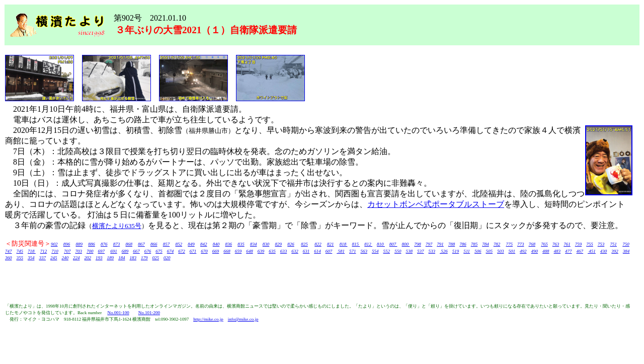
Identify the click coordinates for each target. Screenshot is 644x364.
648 (250, 251)
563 (364, 251)
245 (54, 258)
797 (429, 244)
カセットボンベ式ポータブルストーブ (436, 204)
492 (523, 251)
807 (393, 244)
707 (67, 251)
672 (182, 251)
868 (129, 244)
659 (238, 251)
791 (440, 244)
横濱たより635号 (117, 226)
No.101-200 (149, 313)
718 (32, 251)
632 (295, 251)
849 (191, 244)
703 (79, 251)
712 (44, 251)
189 (111, 258)
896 (67, 244)
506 (478, 251)
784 (486, 244)
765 (544, 244)
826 (291, 244)
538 (410, 251)
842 (204, 244)
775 (510, 244)
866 (154, 244)
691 (114, 251)
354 (31, 258)
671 (193, 251)
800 (406, 244)
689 (125, 251)
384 (626, 251)
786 (463, 244)
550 (398, 251)
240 (65, 258)
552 (387, 251)
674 (171, 251)
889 (79, 244)
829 (279, 244)
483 (557, 251)
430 (604, 251)
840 (216, 244)
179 (144, 258)
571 (353, 251)
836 (229, 244)
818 (344, 244)
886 (92, 244)
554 (375, 251)
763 (556, 244)
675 (159, 251)
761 (567, 244)
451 (592, 251)
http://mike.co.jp (208, 319)
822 (318, 244)
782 (497, 244)
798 (418, 244)
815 (356, 244)
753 (601, 244)
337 (43, 258)
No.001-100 (118, 313)
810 (381, 244)
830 (266, 244)
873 (117, 244)
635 (272, 251)
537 (421, 251)
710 (55, 251)
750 (626, 244)
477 (569, 251)
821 (331, 244)
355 (20, 258)
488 (546, 251)
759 (579, 244)
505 (490, 251)
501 (512, 251)
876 (104, 244)
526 (444, 251)
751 (614, 244)
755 (590, 244)
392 (615, 251)
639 (261, 251)
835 (241, 244)
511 (467, 251)
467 (580, 251)
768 (532, 244)
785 (474, 244)
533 (432, 251)
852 (179, 244)
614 (317, 251)
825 (304, 244)
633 (284, 251)
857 (167, 244)
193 (99, 258)
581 (341, 251)
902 (54, 244)
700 (90, 251)
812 (368, 244)
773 (521, 244)
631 (306, 251)
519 (456, 251)
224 (76, 258)
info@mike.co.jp (243, 319)
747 (9, 251)
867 (141, 244)
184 (122, 258)
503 (501, 251)
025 (156, 258)
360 (9, 258)
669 (216, 251)
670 (204, 251)
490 (535, 251)
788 (452, 244)
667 (136, 251)
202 (88, 258)
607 (329, 251)
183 (133, 258)
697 (102, 251)
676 (148, 251)
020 (167, 258)
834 (254, 244)
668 (227, 251)
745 (20, 251)
